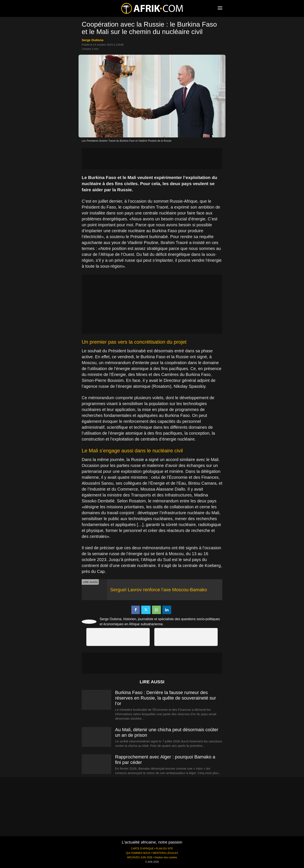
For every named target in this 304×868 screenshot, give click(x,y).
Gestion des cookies (166, 857)
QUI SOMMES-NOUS (138, 853)
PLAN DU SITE (164, 849)
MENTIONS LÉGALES (165, 853)
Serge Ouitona (93, 40)
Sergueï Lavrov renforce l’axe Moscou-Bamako (159, 590)
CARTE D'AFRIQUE (142, 849)
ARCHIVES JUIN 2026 (140, 857)
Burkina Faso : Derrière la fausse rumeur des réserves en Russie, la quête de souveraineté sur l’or (166, 698)
